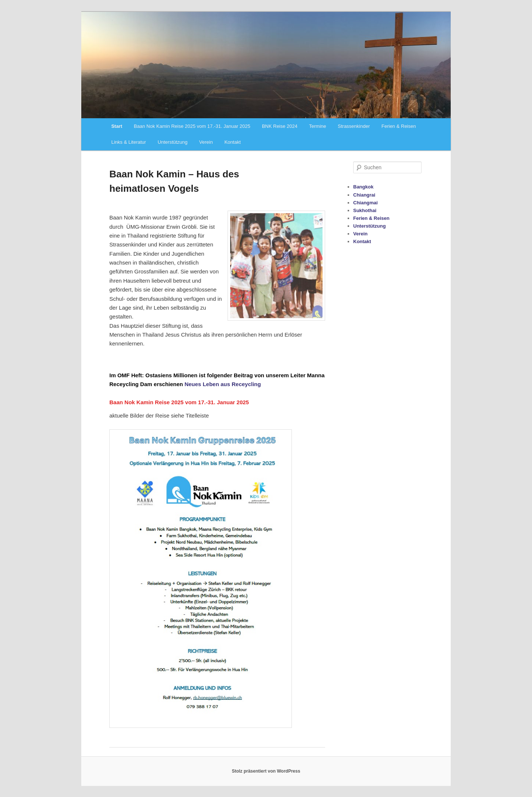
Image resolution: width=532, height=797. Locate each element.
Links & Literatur (129, 142)
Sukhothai (365, 210)
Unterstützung (173, 142)
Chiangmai (365, 203)
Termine (318, 126)
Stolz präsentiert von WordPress (266, 771)
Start (117, 126)
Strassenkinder (354, 126)
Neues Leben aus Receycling (223, 384)
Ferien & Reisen (399, 126)
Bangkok (363, 187)
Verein (206, 142)
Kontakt (232, 142)
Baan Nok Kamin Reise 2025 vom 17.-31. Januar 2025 (192, 126)
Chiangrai (364, 195)
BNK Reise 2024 (280, 126)
